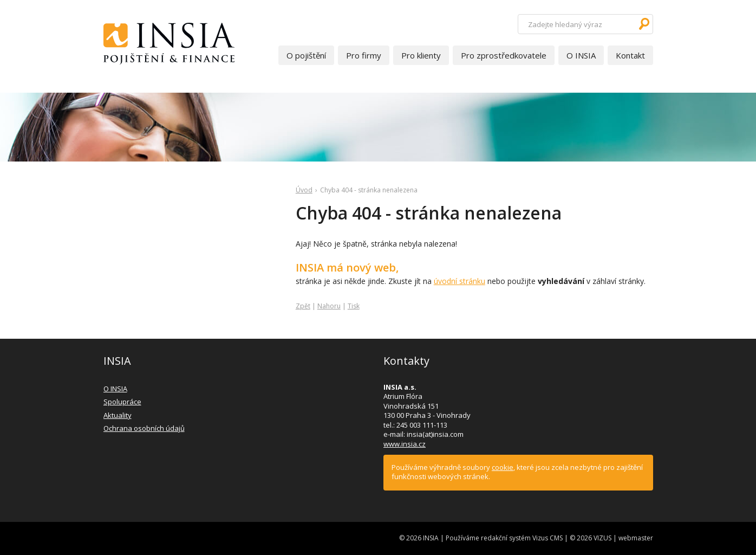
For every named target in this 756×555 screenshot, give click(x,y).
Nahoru (329, 306)
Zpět (303, 306)
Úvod (304, 190)
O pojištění (306, 55)
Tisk (354, 306)
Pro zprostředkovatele (504, 55)
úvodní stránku (460, 281)
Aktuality (118, 415)
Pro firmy (364, 55)
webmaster (636, 538)
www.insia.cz (405, 444)
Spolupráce (122, 402)
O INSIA (581, 55)
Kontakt (630, 55)
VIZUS (602, 538)
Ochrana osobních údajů (144, 428)
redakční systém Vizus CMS (522, 538)
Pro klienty (421, 55)
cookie (503, 467)
